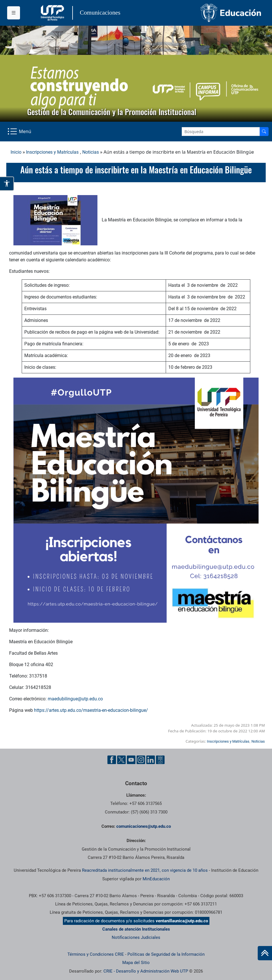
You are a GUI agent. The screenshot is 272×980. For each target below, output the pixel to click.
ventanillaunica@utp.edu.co (182, 921)
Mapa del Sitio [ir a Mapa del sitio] (136, 963)
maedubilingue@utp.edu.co (75, 699)
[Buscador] (264, 132)
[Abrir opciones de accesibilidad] (7, 184)
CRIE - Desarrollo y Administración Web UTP (146, 971)
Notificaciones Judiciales (136, 937)
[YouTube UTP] (131, 760)
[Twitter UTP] (121, 760)
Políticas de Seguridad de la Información (166, 954)
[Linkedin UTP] (151, 760)
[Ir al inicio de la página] (265, 953)
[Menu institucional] (14, 13)
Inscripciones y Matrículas (52, 152)
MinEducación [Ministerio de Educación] (156, 879)
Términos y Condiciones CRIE (96, 954)
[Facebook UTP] (112, 760)
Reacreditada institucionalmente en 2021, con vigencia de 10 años (145, 870)
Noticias (91, 152)
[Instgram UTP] (141, 760)
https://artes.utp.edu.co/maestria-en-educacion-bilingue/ (91, 710)
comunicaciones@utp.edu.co (144, 826)
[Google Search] (221, 132)
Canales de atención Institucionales (136, 929)
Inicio (16, 152)
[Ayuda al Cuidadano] (160, 760)
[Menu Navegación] (20, 131)
